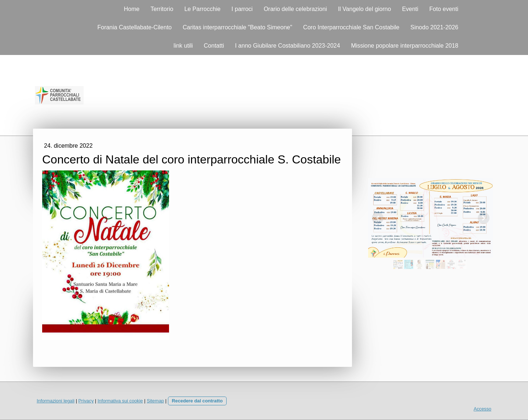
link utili (183, 46)
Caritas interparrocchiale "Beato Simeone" (237, 27)
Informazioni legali (56, 401)
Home (132, 9)
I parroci (242, 9)
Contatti (214, 46)
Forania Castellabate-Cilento (134, 27)
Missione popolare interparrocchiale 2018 (405, 46)
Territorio (162, 9)
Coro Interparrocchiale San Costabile (351, 27)
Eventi (410, 9)
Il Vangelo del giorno (365, 9)
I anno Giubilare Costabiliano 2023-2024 (287, 46)
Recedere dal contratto (197, 401)
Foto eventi (444, 9)
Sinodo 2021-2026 (434, 27)
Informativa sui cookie (120, 401)
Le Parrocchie (203, 9)
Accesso (483, 409)
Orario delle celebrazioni (295, 9)
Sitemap (155, 401)
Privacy (86, 401)
